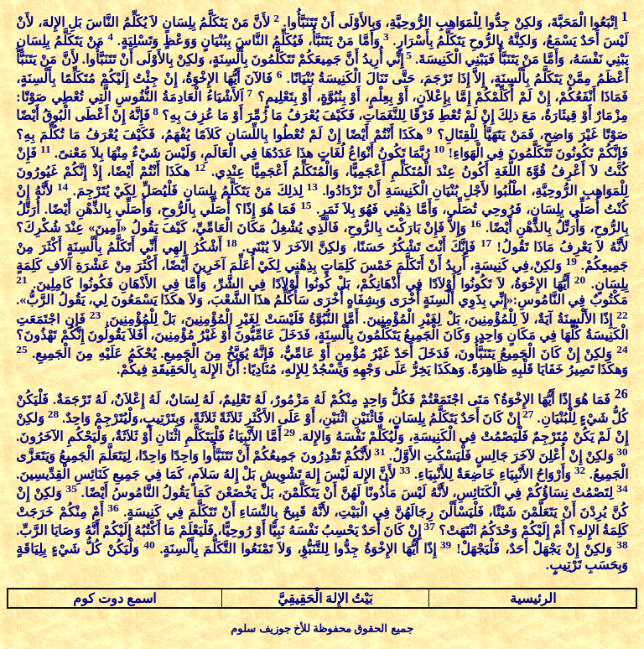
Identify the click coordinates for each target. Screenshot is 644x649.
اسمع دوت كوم (114, 598)
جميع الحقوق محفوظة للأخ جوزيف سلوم (322, 628)
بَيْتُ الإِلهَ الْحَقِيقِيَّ (325, 598)
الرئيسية (533, 598)
